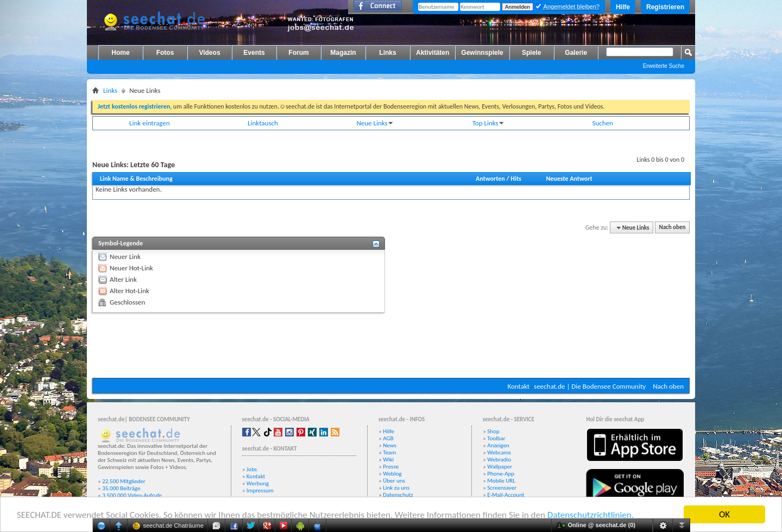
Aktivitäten (433, 53)
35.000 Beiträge (121, 488)
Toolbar (496, 438)
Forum (298, 53)
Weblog (392, 474)
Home (120, 53)
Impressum (260, 490)
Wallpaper (500, 467)
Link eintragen (149, 123)
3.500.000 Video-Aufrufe (132, 495)
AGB (388, 438)
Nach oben (672, 228)
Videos (209, 53)
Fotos (165, 53)
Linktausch (263, 123)
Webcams (499, 452)
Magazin (343, 53)
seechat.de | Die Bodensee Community (590, 386)
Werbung (258, 483)
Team (389, 452)
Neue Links (372, 123)
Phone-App (501, 474)
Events (254, 53)
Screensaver (502, 488)
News (390, 445)
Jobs (252, 469)
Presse (391, 467)
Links (387, 53)
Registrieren (665, 7)
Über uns (394, 481)
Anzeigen (498, 445)
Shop (493, 431)
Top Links (485, 123)
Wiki (388, 460)
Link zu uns (396, 488)
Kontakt (518, 386)
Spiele (531, 53)
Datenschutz (398, 495)
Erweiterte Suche (664, 66)
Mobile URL (501, 481)
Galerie (576, 53)
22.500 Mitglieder (124, 481)
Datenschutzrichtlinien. (591, 515)
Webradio (499, 460)
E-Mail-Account (506, 495)
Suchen (603, 123)
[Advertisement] (391, 345)
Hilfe (623, 7)
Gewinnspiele (482, 53)
